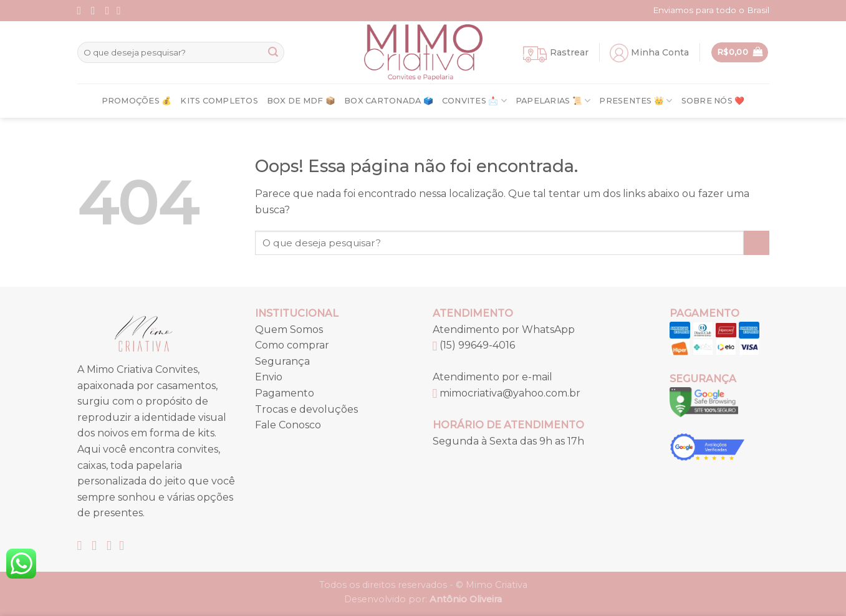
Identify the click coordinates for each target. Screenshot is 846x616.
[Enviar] (273, 52)
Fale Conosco (288, 425)
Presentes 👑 (636, 101)
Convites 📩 (474, 101)
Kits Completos (219, 101)
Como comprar (292, 345)
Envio (269, 377)
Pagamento (285, 393)
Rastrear (569, 52)
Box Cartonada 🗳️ (389, 101)
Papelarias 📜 (553, 101)
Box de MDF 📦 (301, 101)
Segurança (282, 361)
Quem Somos (289, 330)
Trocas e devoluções (306, 409)
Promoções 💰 (137, 101)
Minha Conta (660, 52)
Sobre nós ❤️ (713, 101)
